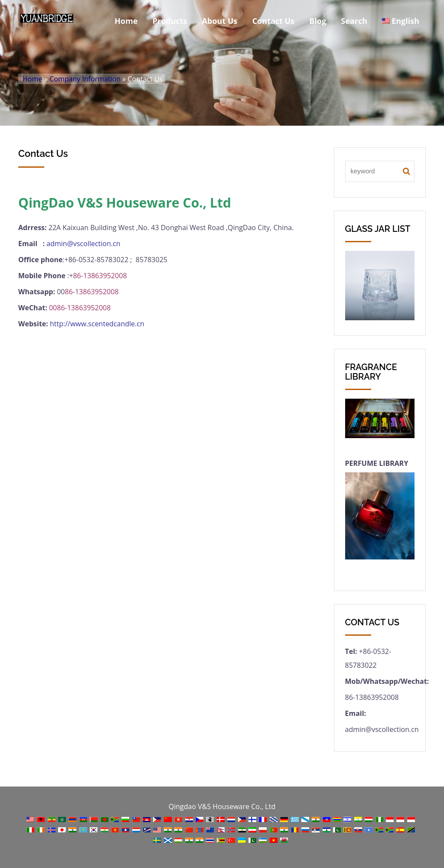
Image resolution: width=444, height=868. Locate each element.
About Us (220, 21)
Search (354, 21)
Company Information (85, 79)
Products (170, 21)
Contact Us (273, 21)
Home (126, 21)
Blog (318, 21)
